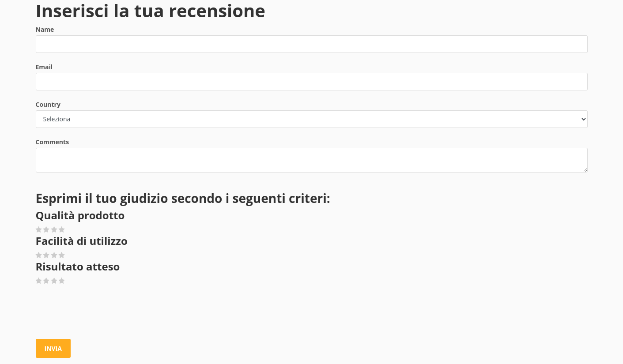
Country (48, 104)
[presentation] (103, 312)
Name (45, 29)
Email (44, 67)
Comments (53, 142)
